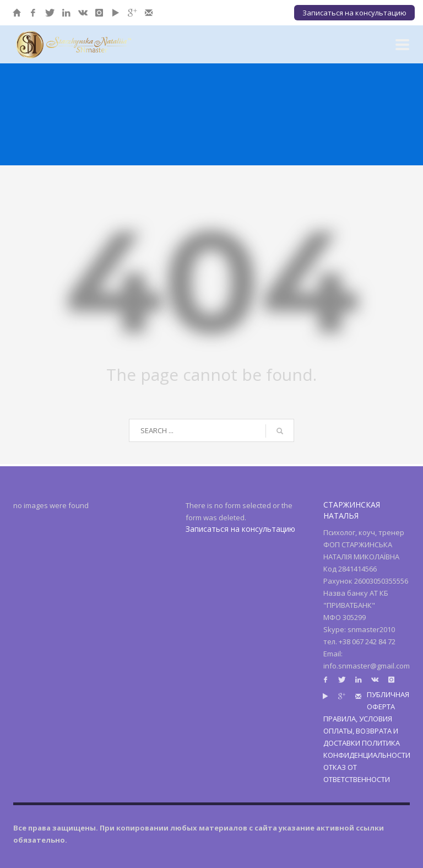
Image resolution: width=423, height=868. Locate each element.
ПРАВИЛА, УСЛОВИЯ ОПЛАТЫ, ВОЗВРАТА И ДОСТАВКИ (361, 731)
